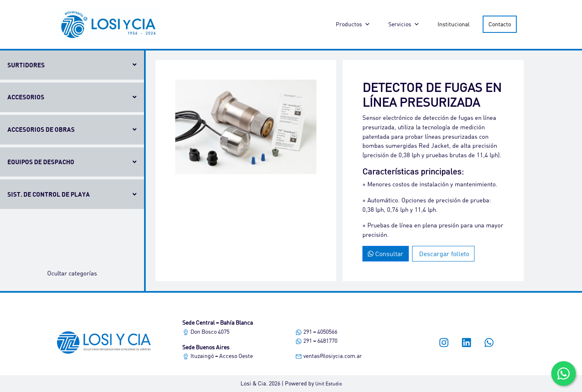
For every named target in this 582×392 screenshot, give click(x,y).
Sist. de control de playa (49, 194)
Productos (353, 24)
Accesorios (26, 97)
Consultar (386, 253)
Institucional (454, 24)
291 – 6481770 (316, 340)
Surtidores (26, 65)
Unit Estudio (329, 384)
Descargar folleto (443, 253)
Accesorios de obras (41, 129)
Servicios (404, 24)
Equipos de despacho (41, 162)
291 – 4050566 (316, 331)
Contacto (500, 24)
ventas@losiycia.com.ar (329, 356)
